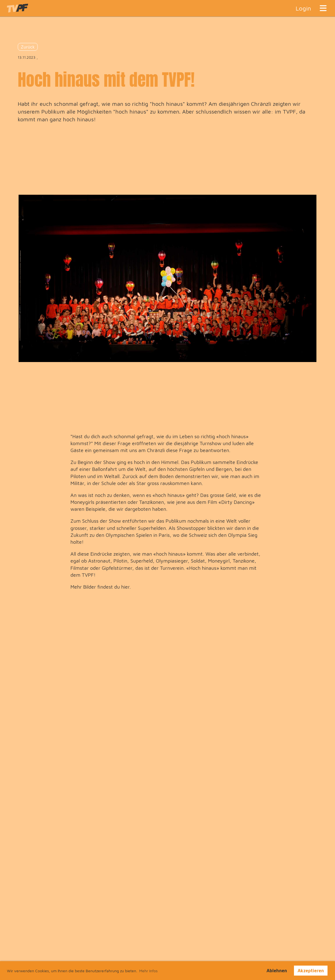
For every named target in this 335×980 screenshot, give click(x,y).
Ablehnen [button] (277, 970)
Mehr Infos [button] (148, 971)
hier (125, 587)
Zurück (28, 47)
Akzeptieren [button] (311, 970)
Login (303, 8)
